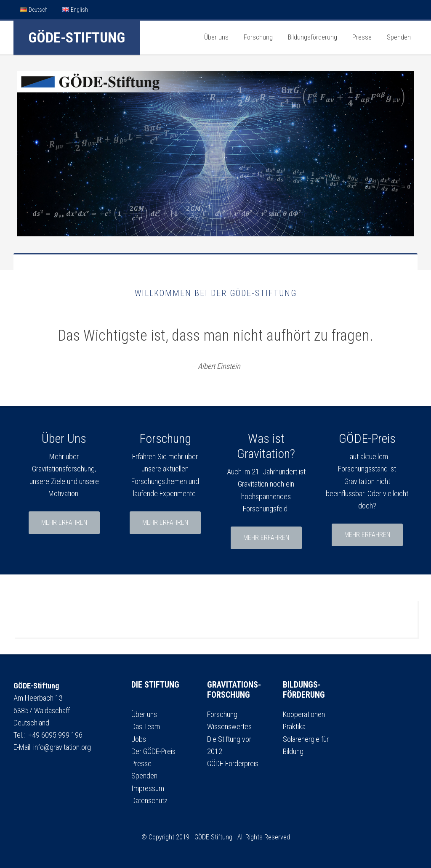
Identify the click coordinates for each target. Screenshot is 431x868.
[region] (215, 154)
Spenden (144, 776)
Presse (141, 763)
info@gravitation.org (62, 747)
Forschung (222, 714)
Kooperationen (304, 714)
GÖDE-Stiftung (77, 37)
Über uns (144, 714)
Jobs (139, 739)
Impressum (148, 788)
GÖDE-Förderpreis (233, 763)
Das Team (146, 726)
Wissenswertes (229, 726)
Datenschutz (149, 801)
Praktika (294, 726)
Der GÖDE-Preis (153, 751)
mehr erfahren (64, 523)
